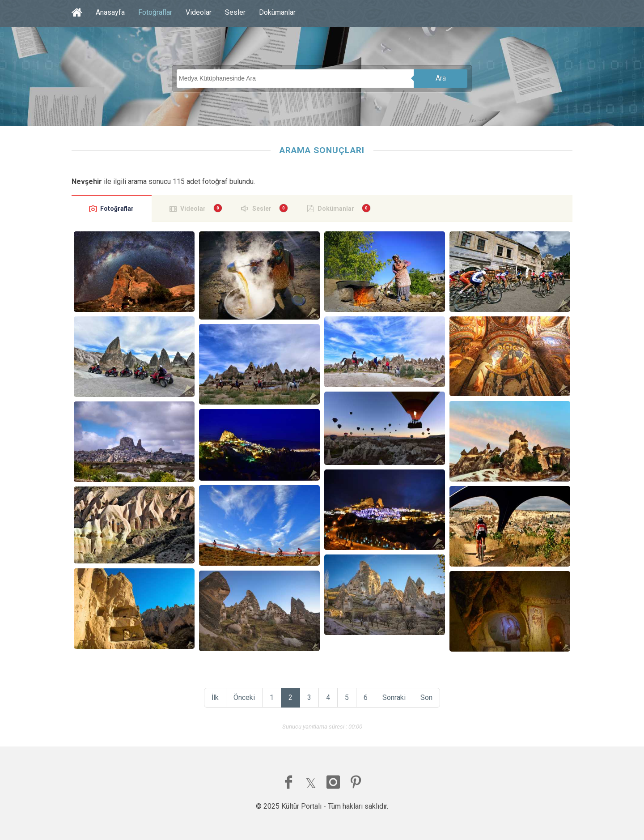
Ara (441, 78)
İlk (215, 697)
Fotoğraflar (155, 12)
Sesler (235, 12)
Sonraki (394, 697)
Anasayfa (110, 12)
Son (426, 697)
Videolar (199, 12)
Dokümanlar (277, 12)
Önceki (244, 697)
